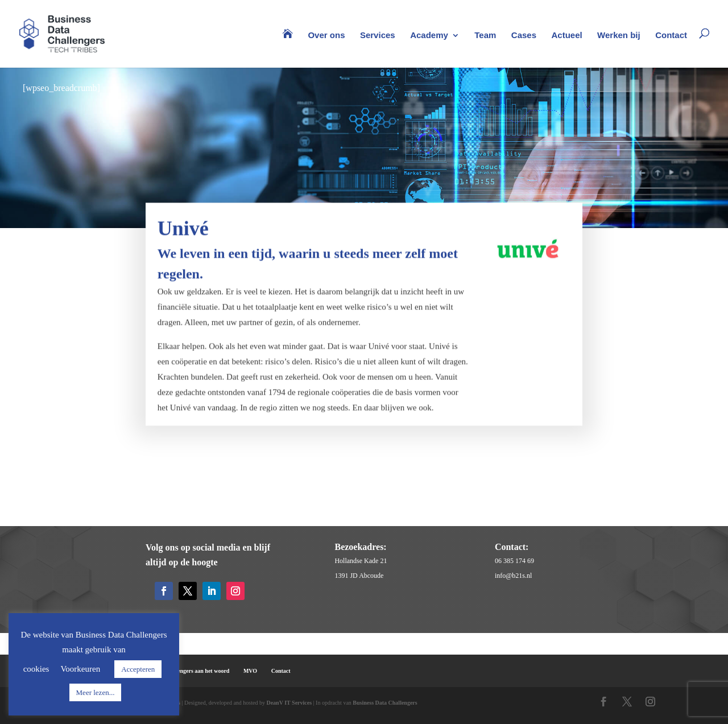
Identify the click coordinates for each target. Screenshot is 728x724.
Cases (524, 36)
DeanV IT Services (289, 703)
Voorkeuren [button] (80, 669)
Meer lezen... (96, 692)
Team (485, 36)
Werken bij (619, 36)
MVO (250, 671)
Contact (671, 36)
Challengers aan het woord (197, 671)
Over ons (326, 36)
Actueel (566, 36)
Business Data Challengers (385, 703)
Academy (429, 36)
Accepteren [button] (138, 669)
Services (378, 36)
